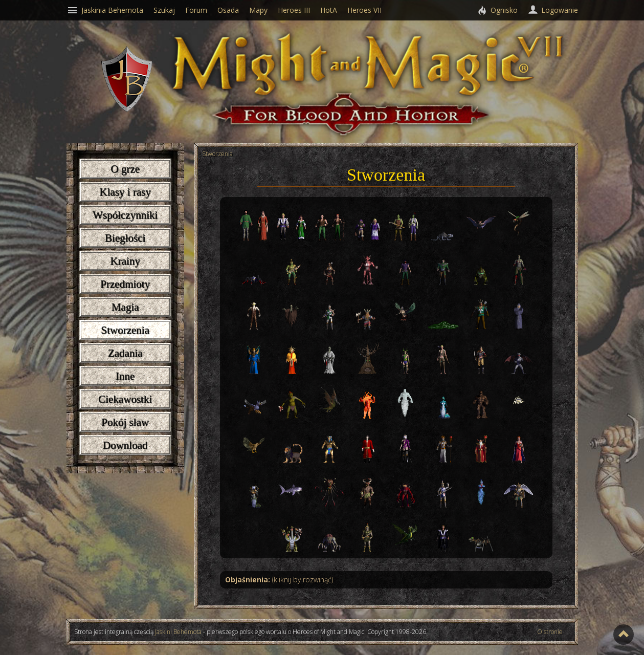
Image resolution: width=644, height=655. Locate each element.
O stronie (550, 632)
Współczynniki (125, 215)
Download (125, 445)
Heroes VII (364, 10)
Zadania (125, 353)
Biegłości (125, 238)
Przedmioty (125, 284)
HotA (329, 10)
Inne (125, 376)
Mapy (258, 10)
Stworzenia (125, 330)
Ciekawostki (125, 399)
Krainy (125, 261)
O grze (125, 169)
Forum (196, 10)
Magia (125, 307)
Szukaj (164, 10)
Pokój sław (125, 422)
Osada (228, 10)
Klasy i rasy (125, 192)
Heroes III (294, 10)
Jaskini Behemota (178, 632)
